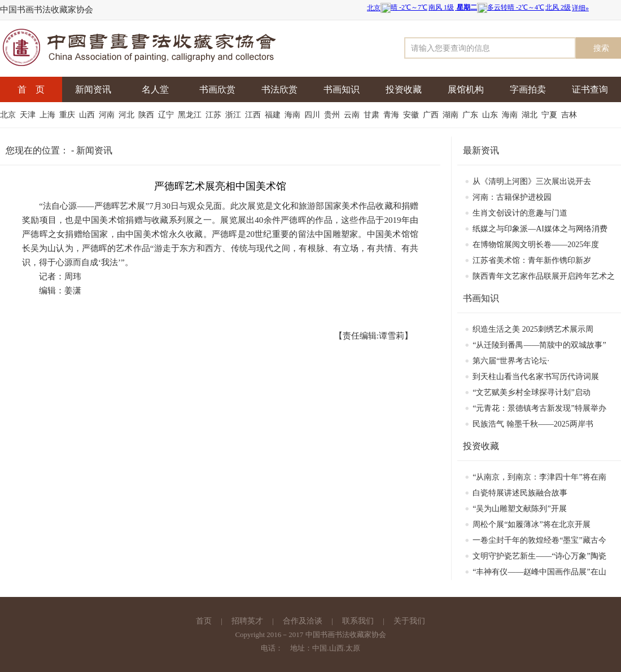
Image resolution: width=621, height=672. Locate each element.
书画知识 (342, 89)
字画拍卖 (528, 89)
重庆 (68, 115)
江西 (254, 115)
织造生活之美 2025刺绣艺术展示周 (533, 329)
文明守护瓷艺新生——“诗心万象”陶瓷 (539, 556)
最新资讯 (481, 150)
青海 (392, 115)
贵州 (333, 115)
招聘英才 (247, 621)
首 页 (31, 89)
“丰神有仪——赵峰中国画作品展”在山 (539, 572)
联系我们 (358, 621)
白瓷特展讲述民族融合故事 (520, 493)
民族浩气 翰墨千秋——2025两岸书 (533, 424)
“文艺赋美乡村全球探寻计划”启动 (531, 392)
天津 (29, 115)
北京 (9, 115)
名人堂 (155, 89)
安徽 (412, 115)
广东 (471, 115)
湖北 (531, 115)
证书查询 (590, 89)
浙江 (234, 115)
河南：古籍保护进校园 (512, 197)
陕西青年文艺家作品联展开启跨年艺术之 (544, 276)
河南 (108, 115)
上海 (49, 115)
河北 (128, 115)
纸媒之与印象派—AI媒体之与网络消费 (540, 229)
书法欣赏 (279, 89)
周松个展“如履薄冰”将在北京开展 (531, 524)
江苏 (215, 115)
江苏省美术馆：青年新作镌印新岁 (532, 260)
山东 (491, 115)
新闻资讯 (93, 89)
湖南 (452, 115)
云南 (353, 115)
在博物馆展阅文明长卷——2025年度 (536, 245)
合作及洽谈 (303, 621)
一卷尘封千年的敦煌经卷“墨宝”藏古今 (539, 540)
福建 (274, 115)
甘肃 (373, 115)
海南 (294, 115)
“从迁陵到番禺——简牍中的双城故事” (539, 345)
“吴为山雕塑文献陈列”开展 (519, 509)
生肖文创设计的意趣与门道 (520, 213)
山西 (88, 115)
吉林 (570, 115)
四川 (313, 115)
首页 (204, 621)
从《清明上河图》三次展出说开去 (532, 181)
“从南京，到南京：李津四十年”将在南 (539, 477)
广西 (432, 115)
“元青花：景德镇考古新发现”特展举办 (539, 408)
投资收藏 (404, 89)
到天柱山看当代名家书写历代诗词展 (536, 377)
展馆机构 (466, 89)
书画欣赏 (217, 89)
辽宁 (167, 115)
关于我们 (409, 621)
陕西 (147, 115)
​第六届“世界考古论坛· (511, 361)
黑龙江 (191, 115)
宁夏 (550, 115)
